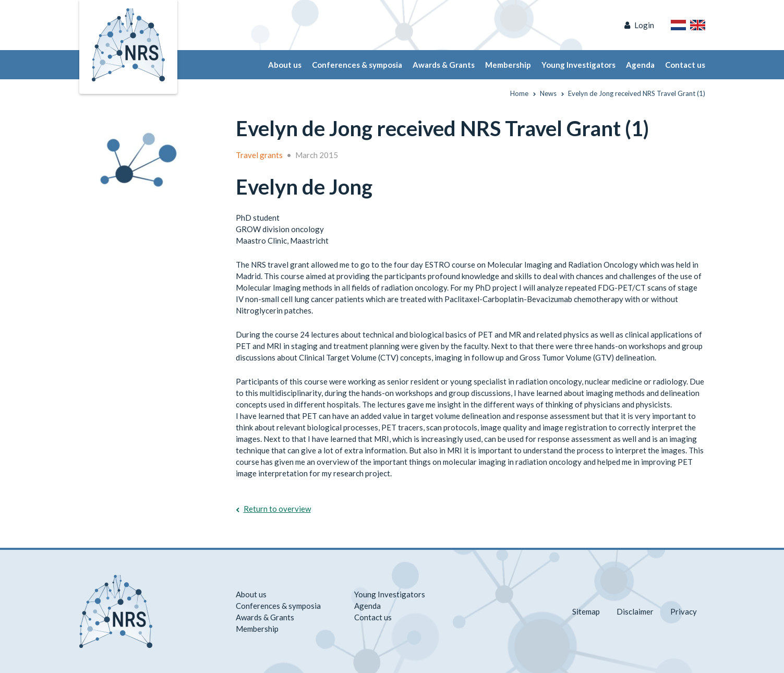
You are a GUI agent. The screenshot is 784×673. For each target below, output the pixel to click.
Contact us (685, 65)
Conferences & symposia (357, 65)
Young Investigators (578, 65)
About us (285, 65)
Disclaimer (635, 611)
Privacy (684, 611)
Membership (508, 65)
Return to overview (277, 509)
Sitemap (586, 611)
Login (644, 25)
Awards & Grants (444, 65)
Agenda (640, 65)
